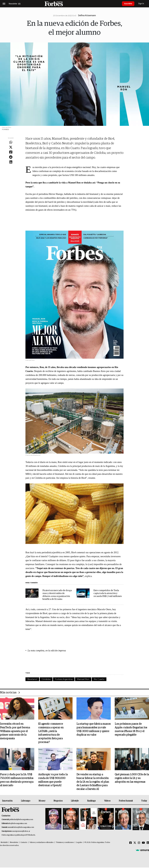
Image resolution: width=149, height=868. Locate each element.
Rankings (91, 801)
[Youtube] (143, 843)
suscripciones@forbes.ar (21, 832)
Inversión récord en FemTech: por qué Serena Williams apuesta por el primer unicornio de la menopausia (15, 731)
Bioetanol (32, 679)
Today (144, 801)
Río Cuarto (99, 679)
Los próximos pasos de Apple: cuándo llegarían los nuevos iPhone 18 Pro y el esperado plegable (131, 730)
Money (42, 801)
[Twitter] (135, 843)
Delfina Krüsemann (87, 15)
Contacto (24, 843)
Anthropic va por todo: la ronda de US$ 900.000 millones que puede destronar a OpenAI (53, 780)
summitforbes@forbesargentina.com (21, 828)
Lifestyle (75, 801)
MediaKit (4, 843)
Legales (79, 843)
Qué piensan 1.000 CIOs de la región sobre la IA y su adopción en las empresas (132, 779)
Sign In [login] (143, 4)
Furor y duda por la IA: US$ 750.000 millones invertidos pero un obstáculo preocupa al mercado (17, 780)
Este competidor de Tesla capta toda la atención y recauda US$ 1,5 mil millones (108, 593)
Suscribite (129, 4)
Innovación (7, 801)
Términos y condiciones (65, 843)
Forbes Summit (126, 801)
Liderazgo (26, 801)
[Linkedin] (148, 843)
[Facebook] (131, 843)
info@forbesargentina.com (18, 824)
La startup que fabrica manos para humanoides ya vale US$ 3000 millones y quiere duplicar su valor (94, 730)
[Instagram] (139, 843)
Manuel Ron (83, 679)
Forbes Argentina (64, 679)
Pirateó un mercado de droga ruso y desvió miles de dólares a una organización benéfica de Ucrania (57, 595)
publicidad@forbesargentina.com (21, 820)
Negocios (58, 801)
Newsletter (14, 843)
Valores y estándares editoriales (42, 843)
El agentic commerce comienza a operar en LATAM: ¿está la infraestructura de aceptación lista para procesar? (51, 733)
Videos (107, 801)
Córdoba (46, 679)
